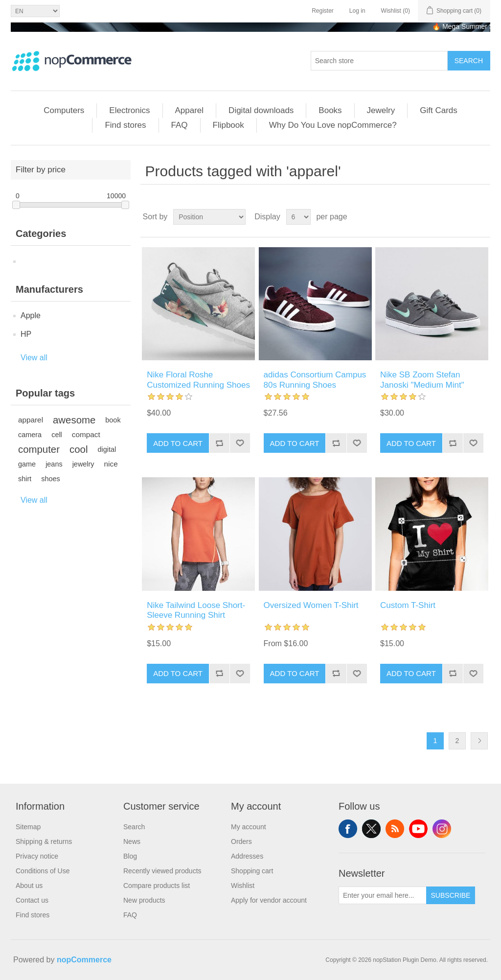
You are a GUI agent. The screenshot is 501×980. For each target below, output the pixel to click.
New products (144, 900)
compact (86, 434)
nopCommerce (84, 960)
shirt (25, 479)
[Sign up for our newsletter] (383, 895)
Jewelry (381, 110)
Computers (64, 110)
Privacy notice (37, 856)
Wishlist (243, 886)
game (27, 464)
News (132, 841)
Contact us (32, 900)
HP (26, 334)
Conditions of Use (43, 871)
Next (479, 741)
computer (39, 449)
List (482, 217)
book (113, 420)
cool (79, 449)
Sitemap (28, 827)
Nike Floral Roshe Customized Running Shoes (198, 380)
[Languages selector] (35, 11)
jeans (54, 464)
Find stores (125, 125)
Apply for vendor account (269, 900)
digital (107, 449)
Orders (241, 841)
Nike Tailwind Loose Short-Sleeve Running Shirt (196, 610)
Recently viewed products (162, 871)
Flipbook (228, 125)
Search (134, 827)
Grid (464, 217)
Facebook (348, 829)
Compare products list (157, 886)
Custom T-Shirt (408, 605)
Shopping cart (252, 871)
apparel (31, 420)
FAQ (180, 125)
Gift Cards (439, 110)
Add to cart (178, 443)
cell (57, 435)
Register (323, 11)
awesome (74, 420)
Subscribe (451, 895)
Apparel (190, 110)
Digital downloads (261, 110)
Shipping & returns (44, 841)
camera (30, 435)
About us (29, 886)
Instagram (442, 829)
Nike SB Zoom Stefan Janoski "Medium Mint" (422, 380)
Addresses (247, 856)
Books (330, 110)
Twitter (371, 829)
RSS (395, 829)
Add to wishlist (240, 443)
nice (111, 464)
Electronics (129, 110)
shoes (51, 479)
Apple (31, 315)
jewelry (83, 464)
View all (34, 358)
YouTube (418, 829)
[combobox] (379, 61)
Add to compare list (219, 443)
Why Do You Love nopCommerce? (333, 125)
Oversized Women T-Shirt (311, 605)
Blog (130, 856)
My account (249, 827)
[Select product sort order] (209, 217)
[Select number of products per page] (298, 217)
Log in (357, 11)
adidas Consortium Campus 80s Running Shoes (315, 380)
